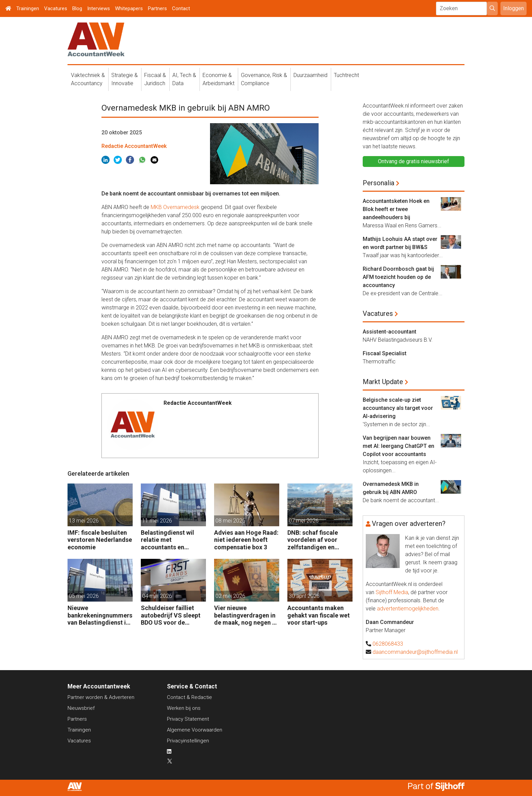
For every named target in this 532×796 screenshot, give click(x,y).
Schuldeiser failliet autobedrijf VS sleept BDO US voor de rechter (171, 615)
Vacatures (56, 8)
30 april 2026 (304, 596)
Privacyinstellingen (188, 741)
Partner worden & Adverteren (101, 697)
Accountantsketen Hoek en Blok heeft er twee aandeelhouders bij (396, 209)
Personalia (378, 183)
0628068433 (388, 644)
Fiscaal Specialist (385, 353)
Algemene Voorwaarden (195, 730)
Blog (77, 8)
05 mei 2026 (84, 596)
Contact (181, 8)
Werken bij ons (184, 708)
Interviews (99, 8)
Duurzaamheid (310, 75)
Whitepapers (129, 8)
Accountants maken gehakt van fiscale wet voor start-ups (319, 615)
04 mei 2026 (157, 596)
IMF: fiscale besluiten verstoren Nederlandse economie (100, 540)
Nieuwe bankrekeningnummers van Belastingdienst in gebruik (100, 615)
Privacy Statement (188, 719)
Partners (157, 8)
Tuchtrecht (346, 75)
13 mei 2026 (84, 521)
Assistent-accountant (389, 332)
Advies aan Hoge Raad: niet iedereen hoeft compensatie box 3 (246, 540)
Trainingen (28, 8)
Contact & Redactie (189, 697)
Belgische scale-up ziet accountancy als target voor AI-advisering (398, 408)
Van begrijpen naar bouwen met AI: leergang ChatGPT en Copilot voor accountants (398, 446)
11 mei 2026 (157, 521)
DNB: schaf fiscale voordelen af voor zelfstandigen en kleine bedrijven (313, 540)
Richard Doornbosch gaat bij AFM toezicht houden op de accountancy (398, 277)
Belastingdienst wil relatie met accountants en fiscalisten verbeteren (171, 540)
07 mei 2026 (304, 521)
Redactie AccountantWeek (134, 146)
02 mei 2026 (230, 596)
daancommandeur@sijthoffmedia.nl (415, 652)
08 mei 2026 (230, 521)
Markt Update (383, 382)
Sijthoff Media (392, 592)
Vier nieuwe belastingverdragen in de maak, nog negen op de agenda (247, 615)
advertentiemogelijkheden (408, 609)
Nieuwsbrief (81, 708)
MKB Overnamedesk (175, 207)
